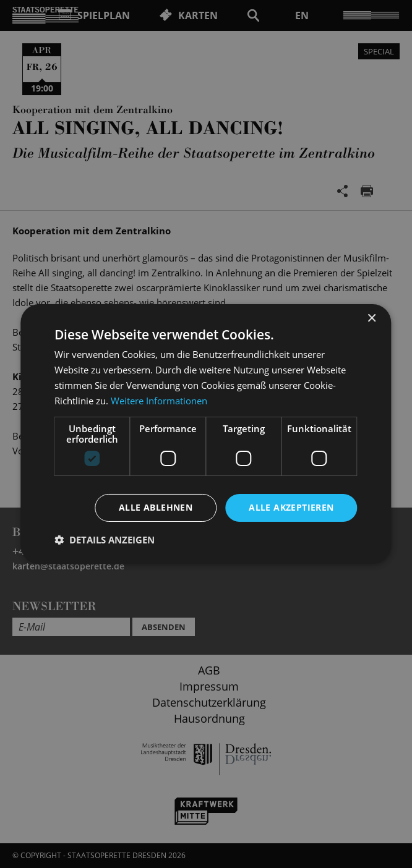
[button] (105, 540)
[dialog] (206, 434)
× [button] (371, 319)
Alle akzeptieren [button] (291, 507)
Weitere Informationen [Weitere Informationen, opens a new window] (159, 401)
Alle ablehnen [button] (156, 507)
